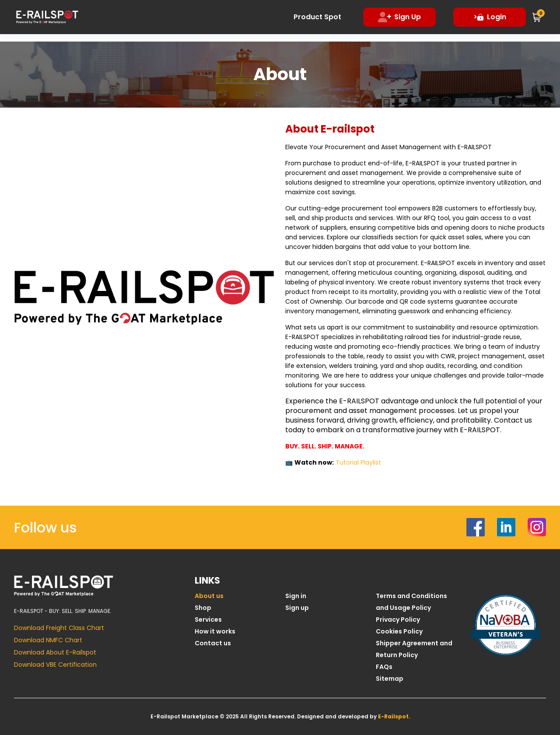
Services (208, 619)
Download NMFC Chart (48, 640)
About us (209, 596)
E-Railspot (393, 716)
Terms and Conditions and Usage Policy (411, 602)
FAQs (384, 667)
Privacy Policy (398, 619)
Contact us (213, 643)
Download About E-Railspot (55, 652)
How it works (215, 631)
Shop (203, 608)
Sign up (297, 608)
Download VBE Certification (55, 665)
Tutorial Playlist (358, 462)
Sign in (296, 596)
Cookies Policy (399, 631)
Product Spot (317, 17)
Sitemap (390, 679)
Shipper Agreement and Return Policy (414, 649)
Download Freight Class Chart (59, 628)
